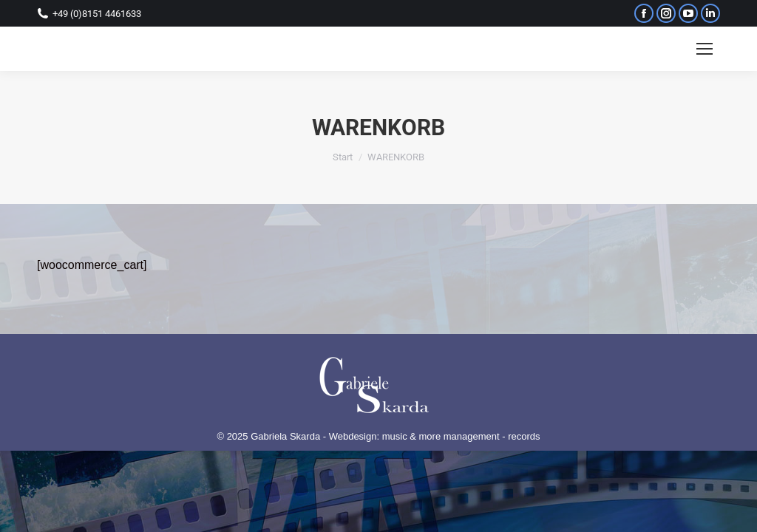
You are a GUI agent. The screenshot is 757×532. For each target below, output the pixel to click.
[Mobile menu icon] (705, 49)
